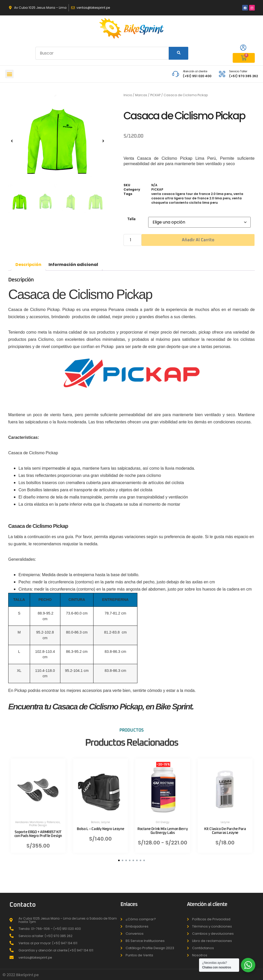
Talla (131, 219)
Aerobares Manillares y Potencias (37, 818)
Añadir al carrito (198, 240)
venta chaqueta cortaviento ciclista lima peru (196, 200)
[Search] (179, 53)
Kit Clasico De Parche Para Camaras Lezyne (225, 827)
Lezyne (105, 818)
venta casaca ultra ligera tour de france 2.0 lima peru (197, 196)
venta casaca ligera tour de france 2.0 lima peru (192, 194)
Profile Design (38, 821)
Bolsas (95, 818)
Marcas (141, 95)
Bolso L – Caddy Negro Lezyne (100, 825)
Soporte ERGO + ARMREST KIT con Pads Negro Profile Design (38, 830)
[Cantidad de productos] (133, 240)
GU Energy (163, 818)
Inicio (128, 95)
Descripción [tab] (28, 265)
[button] (9, 74)
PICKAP (155, 95)
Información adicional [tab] (73, 265)
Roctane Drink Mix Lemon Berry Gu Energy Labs (163, 827)
